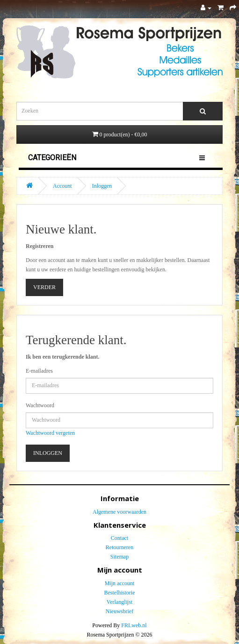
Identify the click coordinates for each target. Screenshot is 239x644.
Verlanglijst (119, 602)
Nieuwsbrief (119, 611)
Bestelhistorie (120, 593)
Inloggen (102, 186)
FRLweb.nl (134, 625)
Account (62, 186)
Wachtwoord (40, 405)
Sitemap (119, 557)
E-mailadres (39, 371)
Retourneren (119, 547)
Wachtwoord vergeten (50, 433)
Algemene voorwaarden (119, 512)
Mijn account (120, 583)
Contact (119, 538)
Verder (44, 287)
